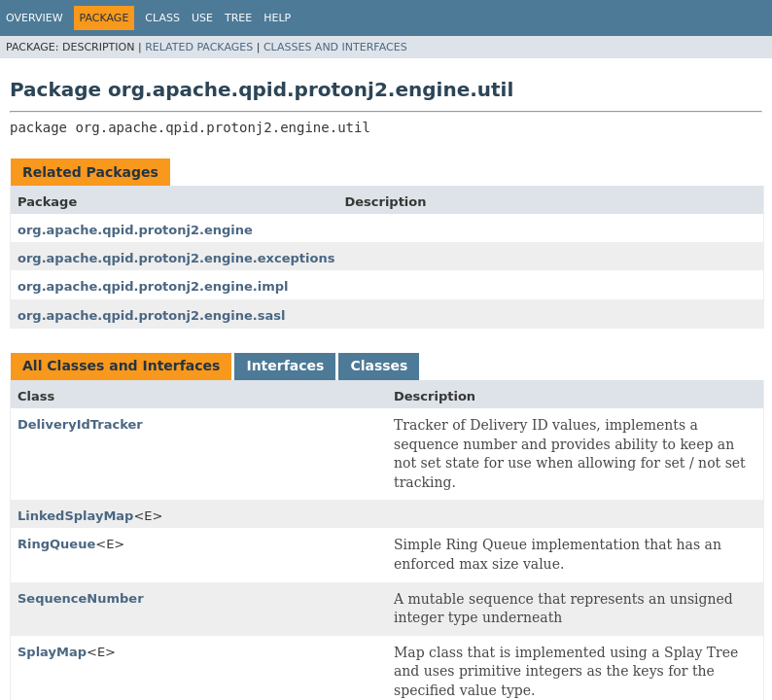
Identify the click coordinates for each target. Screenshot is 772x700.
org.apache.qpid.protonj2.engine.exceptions (176, 258)
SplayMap (52, 652)
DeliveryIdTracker (80, 424)
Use (202, 18)
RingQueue (56, 544)
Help (277, 18)
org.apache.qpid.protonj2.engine (135, 230)
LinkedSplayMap (75, 516)
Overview (35, 18)
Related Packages (199, 47)
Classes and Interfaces (335, 47)
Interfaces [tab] (285, 366)
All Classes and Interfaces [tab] (121, 366)
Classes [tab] (379, 366)
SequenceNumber (81, 598)
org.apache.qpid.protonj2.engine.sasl (152, 315)
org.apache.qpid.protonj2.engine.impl (153, 286)
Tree (238, 18)
